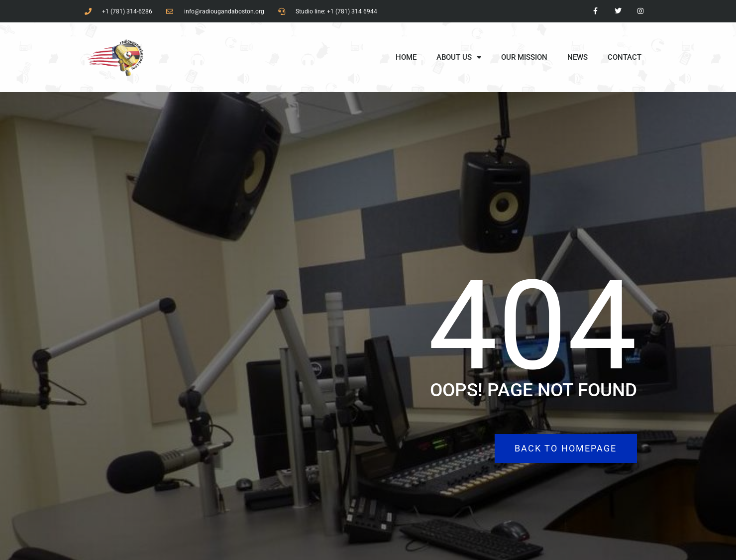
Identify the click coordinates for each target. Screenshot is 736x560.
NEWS (578, 57)
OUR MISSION (524, 57)
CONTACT (625, 57)
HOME (406, 57)
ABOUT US (459, 57)
